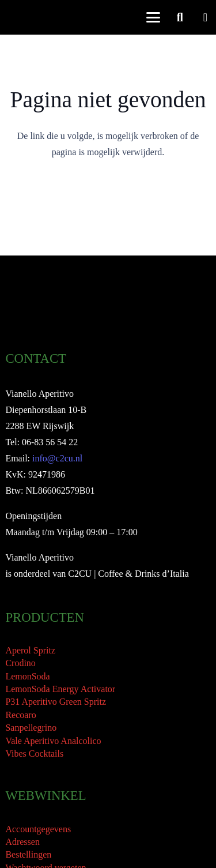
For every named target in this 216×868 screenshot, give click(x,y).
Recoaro (20, 715)
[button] (153, 17)
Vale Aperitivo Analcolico (53, 741)
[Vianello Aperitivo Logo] (32, 17)
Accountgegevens (38, 829)
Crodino (20, 663)
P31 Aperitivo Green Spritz (56, 702)
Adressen (22, 842)
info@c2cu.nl (57, 458)
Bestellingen (28, 854)
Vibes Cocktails (34, 754)
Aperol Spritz (30, 650)
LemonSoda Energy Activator (60, 689)
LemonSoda (27, 676)
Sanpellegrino (31, 728)
